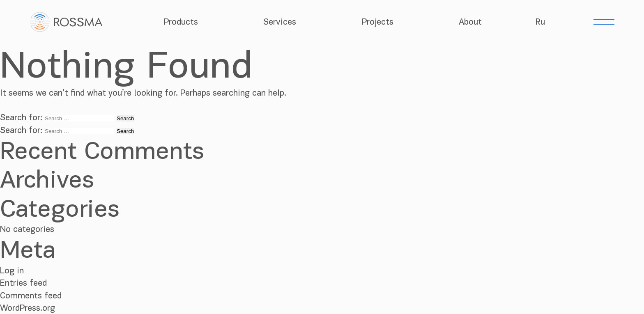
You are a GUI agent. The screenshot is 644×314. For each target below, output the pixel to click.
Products (181, 22)
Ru (540, 22)
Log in (12, 270)
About (470, 22)
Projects (378, 22)
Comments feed (31, 296)
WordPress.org (28, 308)
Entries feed (23, 283)
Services (280, 22)
